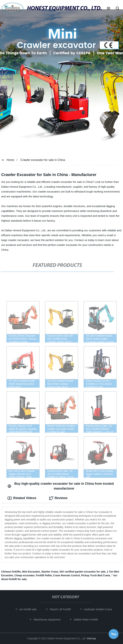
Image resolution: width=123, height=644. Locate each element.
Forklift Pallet (44, 575)
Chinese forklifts (11, 572)
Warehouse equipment (48, 619)
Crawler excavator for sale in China (43, 160)
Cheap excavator (24, 575)
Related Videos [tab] (22, 498)
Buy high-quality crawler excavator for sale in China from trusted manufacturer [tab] (61, 486)
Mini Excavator (31, 572)
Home (10, 160)
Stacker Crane (50, 572)
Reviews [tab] (58, 498)
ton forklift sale (29, 609)
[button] (108, 9)
